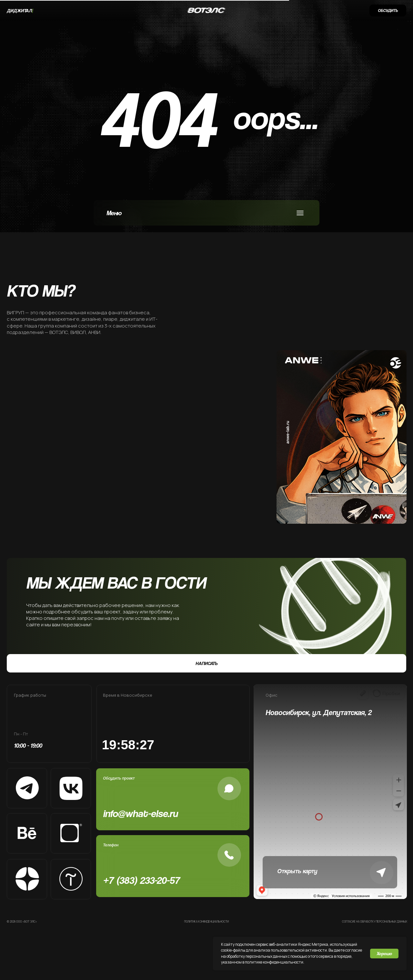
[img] (72, 437)
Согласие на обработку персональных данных (375, 922)
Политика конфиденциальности (206, 922)
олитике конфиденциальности (275, 962)
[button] (388, 10)
